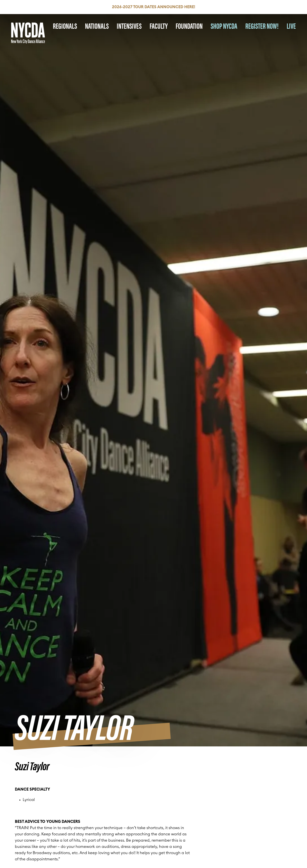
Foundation (189, 26)
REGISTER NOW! (262, 26)
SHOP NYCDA (224, 26)
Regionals (65, 26)
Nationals (97, 26)
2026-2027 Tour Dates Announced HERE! (154, 7)
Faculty (159, 26)
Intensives (129, 26)
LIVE (291, 26)
